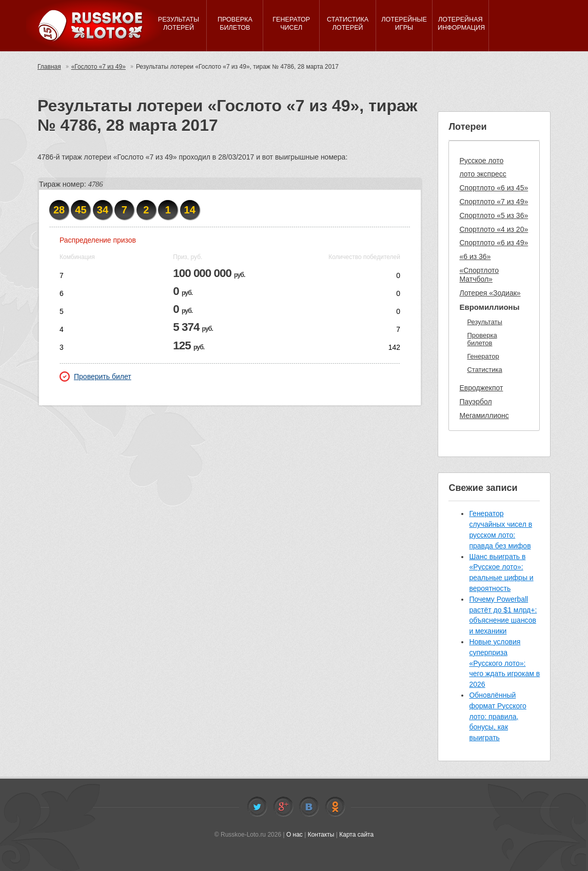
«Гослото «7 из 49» (99, 67)
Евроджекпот (481, 388)
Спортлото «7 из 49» (494, 202)
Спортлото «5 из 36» (494, 215)
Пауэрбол (475, 402)
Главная (49, 67)
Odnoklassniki (335, 807)
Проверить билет (95, 377)
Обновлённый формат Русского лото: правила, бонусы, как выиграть (497, 716)
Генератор (483, 356)
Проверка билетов (482, 339)
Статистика (484, 370)
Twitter (257, 807)
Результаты (484, 322)
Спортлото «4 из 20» (494, 229)
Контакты (321, 835)
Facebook (283, 807)
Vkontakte (309, 807)
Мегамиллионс (484, 415)
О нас (295, 835)
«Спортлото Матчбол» (479, 275)
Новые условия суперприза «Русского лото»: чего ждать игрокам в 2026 (504, 663)
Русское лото (481, 161)
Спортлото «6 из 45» (494, 188)
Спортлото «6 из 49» (494, 243)
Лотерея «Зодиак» (490, 293)
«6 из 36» (475, 256)
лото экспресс (483, 174)
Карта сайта (356, 835)
